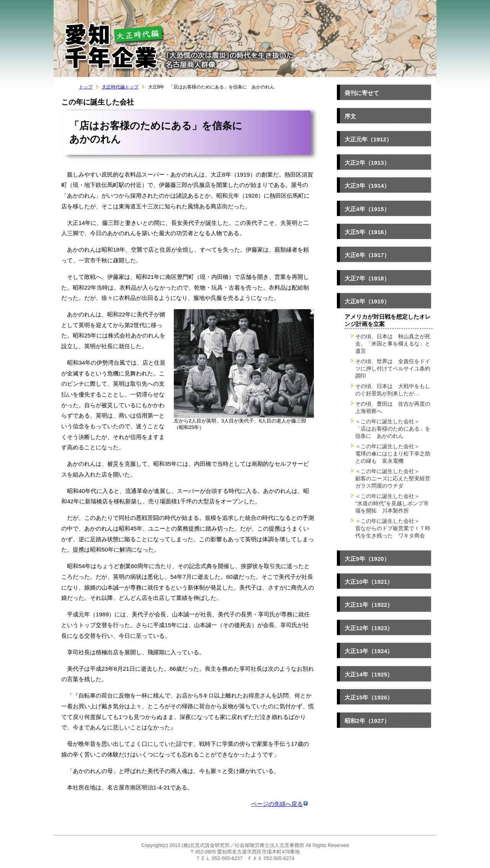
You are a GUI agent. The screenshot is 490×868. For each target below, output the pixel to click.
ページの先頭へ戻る (280, 804)
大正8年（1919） (367, 301)
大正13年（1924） (369, 651)
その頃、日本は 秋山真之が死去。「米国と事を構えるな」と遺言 (393, 344)
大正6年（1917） (367, 255)
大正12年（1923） (369, 628)
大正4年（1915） (367, 209)
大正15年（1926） (369, 697)
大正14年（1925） (369, 674)
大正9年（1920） (367, 559)
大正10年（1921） (369, 582)
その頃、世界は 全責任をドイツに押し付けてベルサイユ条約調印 (393, 368)
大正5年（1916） (367, 232)
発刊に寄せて (362, 93)
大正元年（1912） (368, 139)
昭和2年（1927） (367, 721)
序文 (350, 116)
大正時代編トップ (120, 87)
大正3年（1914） (367, 186)
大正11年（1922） (369, 605)
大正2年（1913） (367, 163)
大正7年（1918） (367, 278)
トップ (86, 87)
